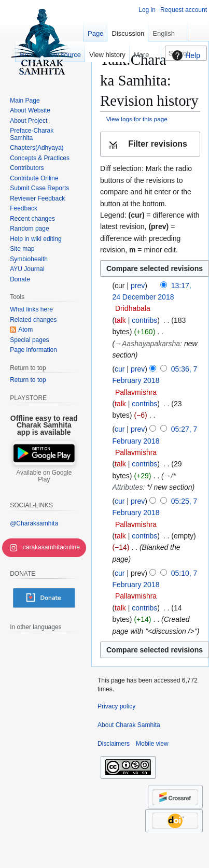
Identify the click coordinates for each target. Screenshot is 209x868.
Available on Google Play (44, 476)
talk (120, 320)
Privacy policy (116, 706)
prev (138, 286)
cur (120, 369)
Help (185, 55)
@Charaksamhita (34, 523)
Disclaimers (114, 744)
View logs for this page (137, 119)
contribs (144, 320)
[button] (150, 144)
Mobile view (152, 744)
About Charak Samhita (129, 725)
